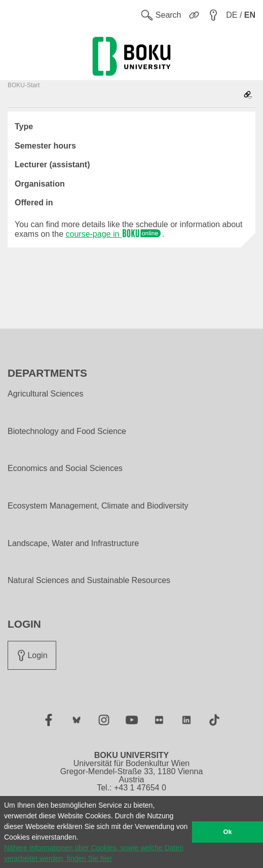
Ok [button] (228, 832)
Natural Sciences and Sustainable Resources (89, 581)
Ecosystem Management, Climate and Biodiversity (98, 506)
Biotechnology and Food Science (67, 431)
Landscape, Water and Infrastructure (73, 544)
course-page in (114, 234)
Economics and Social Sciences (65, 468)
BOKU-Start (24, 85)
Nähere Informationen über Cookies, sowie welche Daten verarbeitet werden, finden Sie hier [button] (94, 853)
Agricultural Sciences (45, 394)
